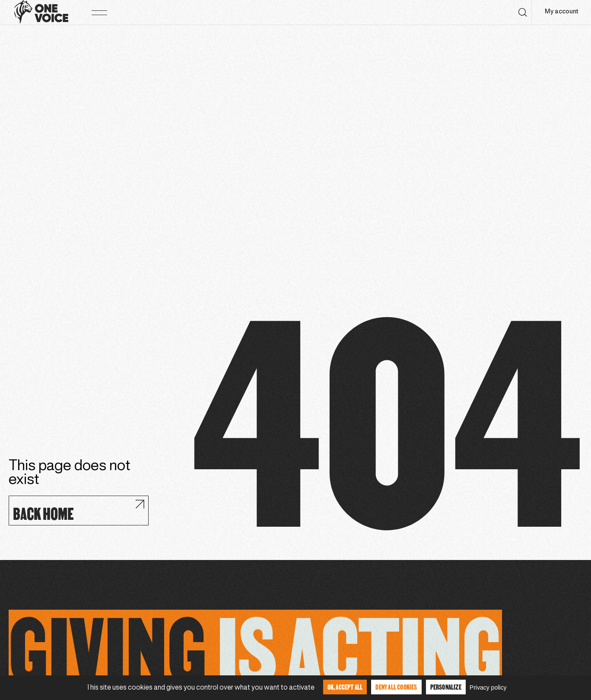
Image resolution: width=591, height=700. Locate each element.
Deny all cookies (396, 687)
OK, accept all (345, 687)
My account (561, 12)
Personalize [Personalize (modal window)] (446, 687)
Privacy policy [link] (488, 687)
